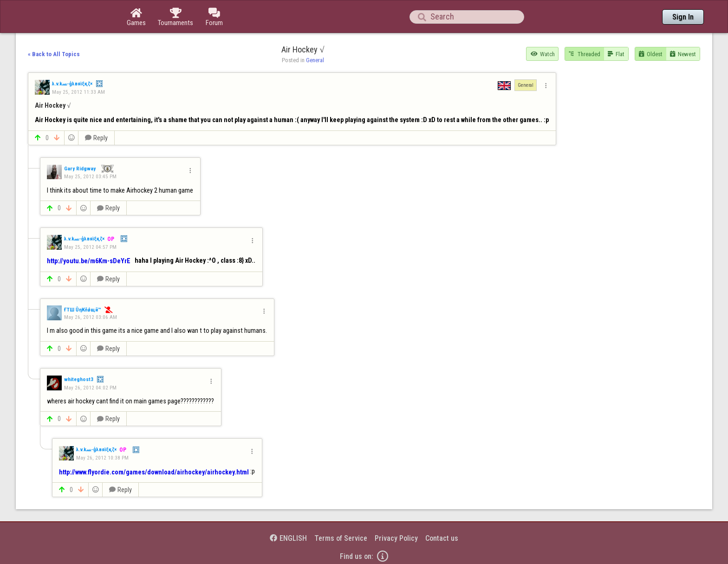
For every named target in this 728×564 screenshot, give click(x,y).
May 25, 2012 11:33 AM (78, 92)
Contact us (442, 538)
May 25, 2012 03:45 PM (90, 176)
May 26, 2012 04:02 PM (90, 388)
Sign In (683, 17)
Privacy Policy (396, 538)
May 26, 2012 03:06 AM (91, 317)
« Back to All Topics (54, 54)
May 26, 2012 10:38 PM (102, 458)
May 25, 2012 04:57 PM (90, 247)
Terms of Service (341, 538)
